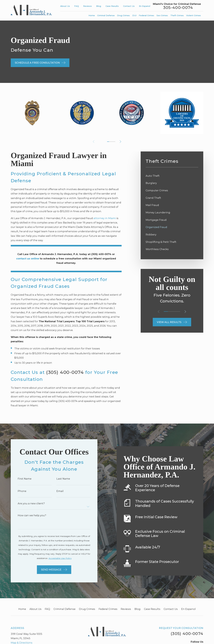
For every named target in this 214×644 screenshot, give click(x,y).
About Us (65, 6)
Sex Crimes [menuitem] (162, 15)
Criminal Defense (65, 609)
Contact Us (129, 6)
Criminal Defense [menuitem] (106, 15)
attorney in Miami (105, 218)
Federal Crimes (108, 609)
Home (22, 609)
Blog (99, 6)
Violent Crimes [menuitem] (194, 15)
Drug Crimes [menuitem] (123, 15)
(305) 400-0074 (65, 372)
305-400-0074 (178, 8)
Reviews (87, 6)
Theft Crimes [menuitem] (177, 15)
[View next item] (120, 142)
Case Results (112, 6)
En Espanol (145, 6)
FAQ (77, 6)
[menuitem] (172, 176)
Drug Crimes (87, 609)
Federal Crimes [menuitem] (146, 15)
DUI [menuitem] (134, 15)
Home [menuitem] (92, 15)
